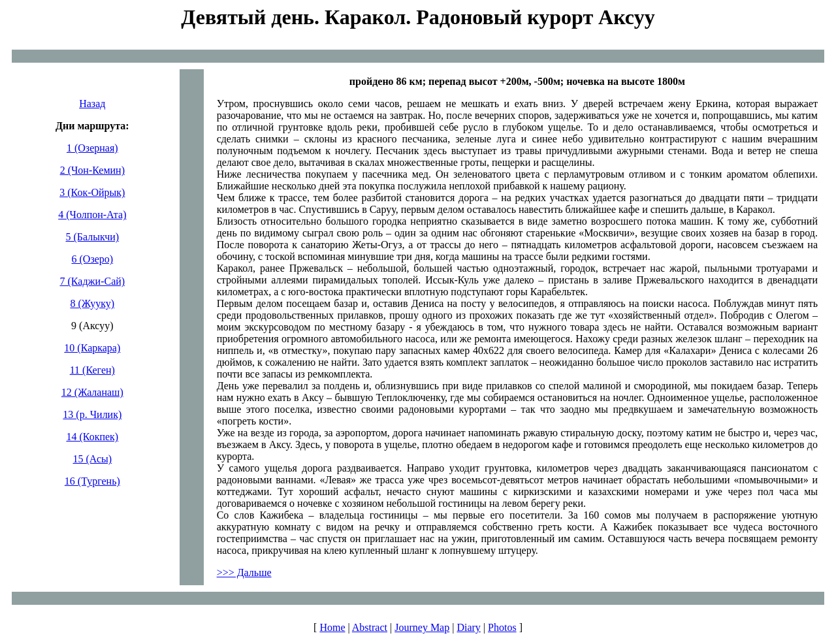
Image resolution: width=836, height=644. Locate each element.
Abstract (370, 627)
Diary (468, 627)
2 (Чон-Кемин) (92, 170)
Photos (502, 627)
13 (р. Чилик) (92, 414)
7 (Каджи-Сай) (93, 281)
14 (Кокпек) (92, 437)
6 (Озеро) (93, 259)
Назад (92, 104)
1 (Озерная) (92, 148)
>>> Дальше (244, 572)
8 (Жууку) (92, 303)
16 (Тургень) (92, 481)
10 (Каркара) (92, 348)
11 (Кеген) (92, 370)
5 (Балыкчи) (93, 237)
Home (332, 627)
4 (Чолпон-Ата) (92, 215)
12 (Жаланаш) (92, 392)
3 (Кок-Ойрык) (92, 192)
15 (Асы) (92, 459)
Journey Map (422, 627)
